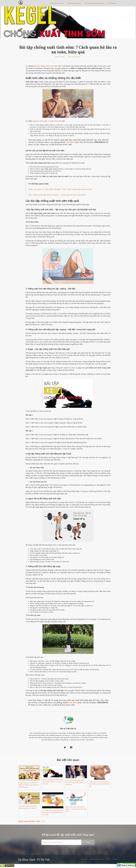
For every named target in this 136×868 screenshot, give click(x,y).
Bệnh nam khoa (73, 3)
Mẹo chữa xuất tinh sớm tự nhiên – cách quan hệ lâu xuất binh (57, 195)
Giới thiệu (84, 859)
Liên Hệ (108, 859)
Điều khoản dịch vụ (97, 859)
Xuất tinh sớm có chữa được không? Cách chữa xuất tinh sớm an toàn (60, 189)
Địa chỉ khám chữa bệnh (93, 3)
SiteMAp (115, 859)
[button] (57, 3)
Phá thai (111, 3)
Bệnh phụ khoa (56, 3)
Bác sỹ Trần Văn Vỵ (68, 729)
